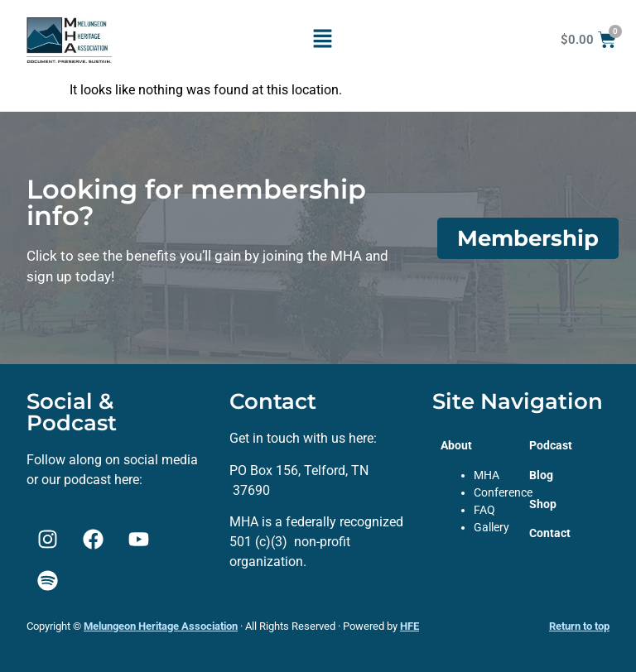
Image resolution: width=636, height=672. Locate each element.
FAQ (484, 510)
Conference (503, 492)
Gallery (491, 527)
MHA (487, 475)
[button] (322, 40)
